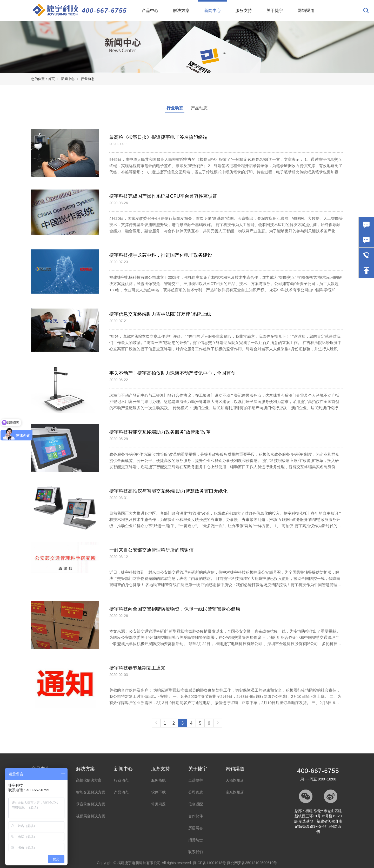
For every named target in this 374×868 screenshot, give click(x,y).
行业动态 (88, 79)
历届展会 (196, 828)
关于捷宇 (275, 11)
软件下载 (158, 792)
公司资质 (196, 792)
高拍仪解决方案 (89, 780)
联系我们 (196, 852)
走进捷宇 (196, 780)
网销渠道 (306, 11)
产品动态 (199, 108)
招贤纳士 (196, 840)
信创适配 (196, 804)
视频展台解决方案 (91, 816)
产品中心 (150, 11)
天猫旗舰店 (235, 780)
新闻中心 (215, 6)
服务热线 (158, 780)
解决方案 (181, 11)
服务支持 (244, 11)
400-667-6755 (104, 11)
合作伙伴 (196, 816)
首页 (51, 79)
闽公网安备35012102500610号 (252, 863)
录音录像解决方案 (91, 804)
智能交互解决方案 (91, 792)
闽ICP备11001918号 (210, 863)
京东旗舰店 (235, 792)
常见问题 (158, 804)
